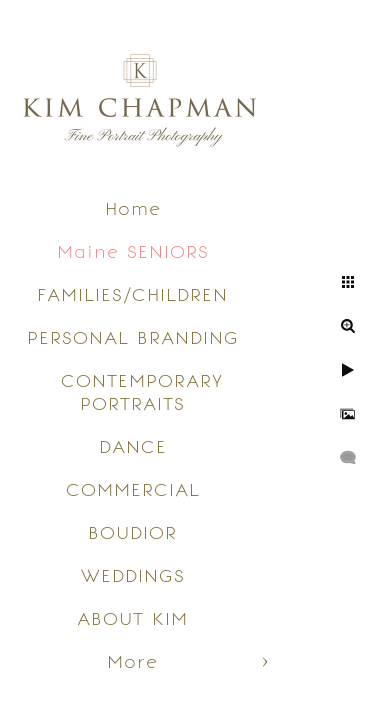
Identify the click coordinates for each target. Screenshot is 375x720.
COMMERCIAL (133, 489)
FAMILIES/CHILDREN (132, 294)
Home (133, 208)
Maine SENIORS (133, 251)
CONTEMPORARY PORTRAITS (142, 392)
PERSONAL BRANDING (133, 337)
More (132, 661)
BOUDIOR (132, 532)
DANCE (133, 446)
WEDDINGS (133, 575)
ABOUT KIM (132, 618)
